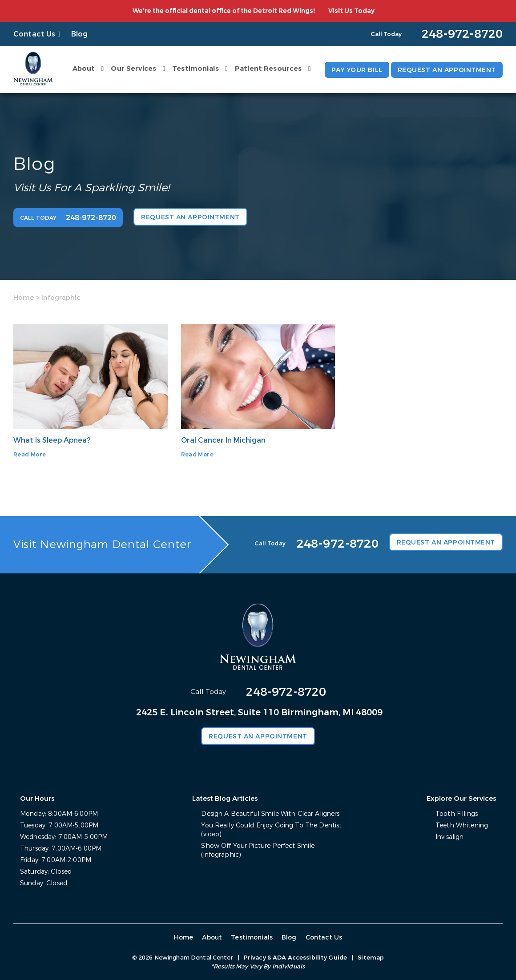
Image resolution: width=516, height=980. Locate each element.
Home (24, 298)
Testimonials (196, 69)
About (84, 69)
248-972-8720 (286, 692)
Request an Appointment (447, 70)
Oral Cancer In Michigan (223, 440)
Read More (30, 455)
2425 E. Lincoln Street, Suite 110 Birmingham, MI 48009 (259, 712)
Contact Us (34, 34)
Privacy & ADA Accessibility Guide (295, 958)
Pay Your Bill (357, 70)
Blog (80, 34)
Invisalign (449, 837)
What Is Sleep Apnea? (52, 440)
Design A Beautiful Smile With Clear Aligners (270, 814)
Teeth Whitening (462, 825)
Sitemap (371, 958)
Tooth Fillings (457, 814)
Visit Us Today (351, 11)
